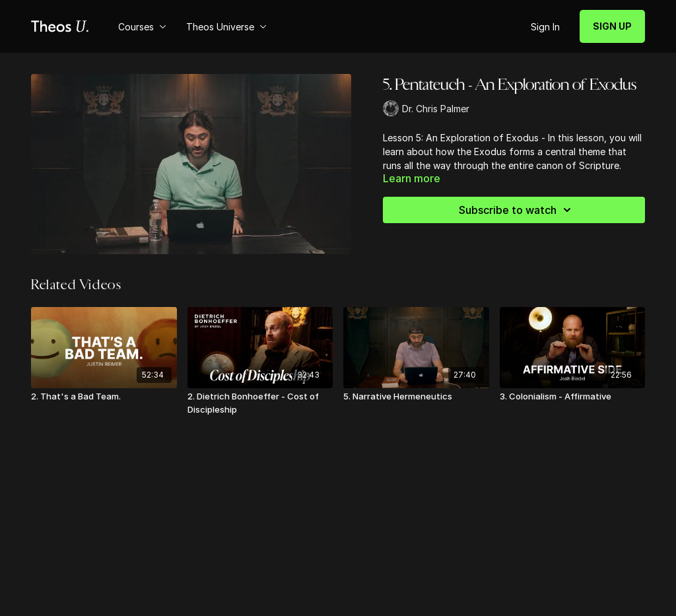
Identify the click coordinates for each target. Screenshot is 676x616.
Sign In (545, 27)
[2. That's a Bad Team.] (104, 397)
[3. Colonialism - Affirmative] (573, 397)
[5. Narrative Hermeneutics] (416, 397)
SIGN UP (612, 26)
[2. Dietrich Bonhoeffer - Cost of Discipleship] (260, 403)
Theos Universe (226, 27)
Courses (142, 27)
